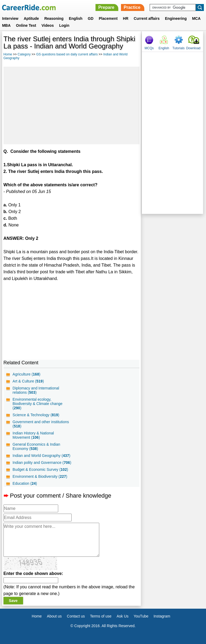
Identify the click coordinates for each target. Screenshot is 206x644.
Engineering (176, 18)
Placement (108, 18)
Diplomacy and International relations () (36, 390)
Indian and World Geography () (41, 456)
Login (64, 25)
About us (54, 616)
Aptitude (31, 18)
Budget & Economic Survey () (40, 469)
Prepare (106, 7)
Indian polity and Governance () (42, 463)
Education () (25, 483)
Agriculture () (27, 374)
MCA (196, 18)
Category (24, 54)
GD (91, 18)
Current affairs (147, 18)
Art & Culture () (28, 381)
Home (8, 54)
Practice (132, 7)
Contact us (76, 616)
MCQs (149, 48)
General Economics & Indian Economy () (36, 446)
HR (126, 18)
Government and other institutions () (41, 424)
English (76, 18)
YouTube (141, 616)
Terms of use (101, 616)
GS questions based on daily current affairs (67, 54)
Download (193, 48)
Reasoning (54, 18)
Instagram (162, 616)
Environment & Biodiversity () (40, 476)
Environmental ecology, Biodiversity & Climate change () (38, 404)
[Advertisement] (71, 105)
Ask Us (123, 616)
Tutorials (179, 48)
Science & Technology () (36, 415)
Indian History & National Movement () (33, 435)
